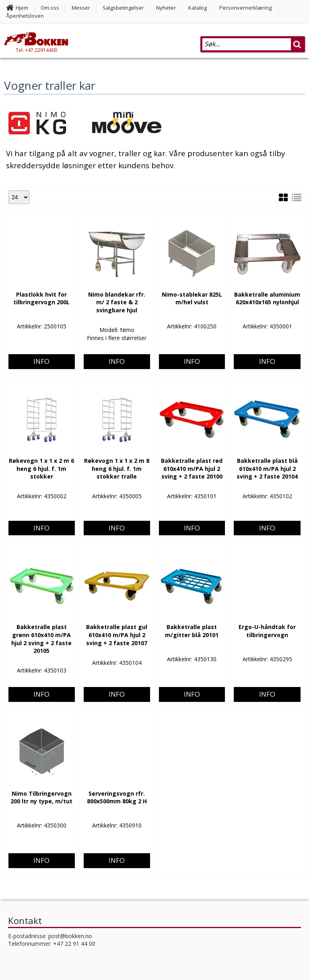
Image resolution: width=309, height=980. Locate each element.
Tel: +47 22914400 (36, 50)
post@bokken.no (70, 936)
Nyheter (166, 8)
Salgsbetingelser (123, 8)
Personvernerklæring (245, 8)
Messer (81, 8)
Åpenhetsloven (25, 16)
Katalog (198, 8)
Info (41, 319)
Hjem (22, 8)
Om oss (50, 8)
